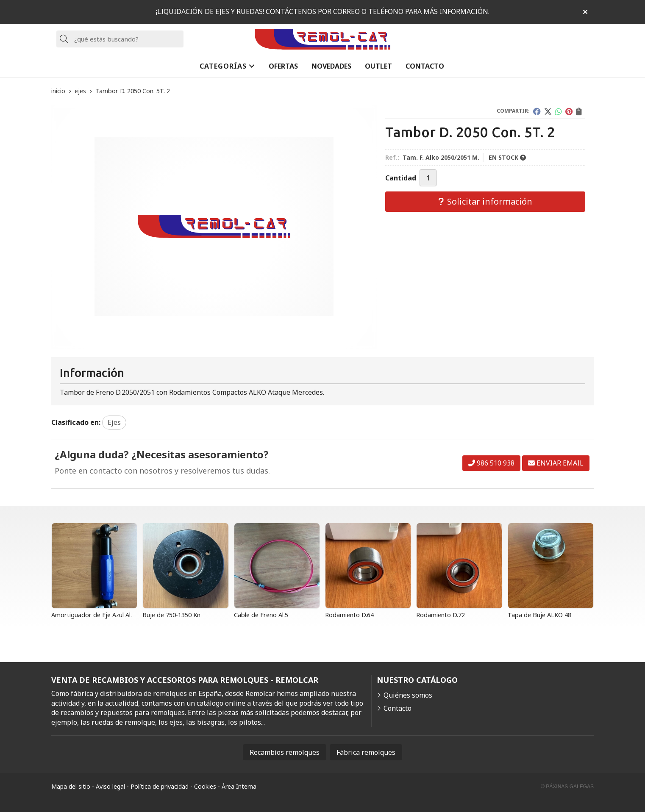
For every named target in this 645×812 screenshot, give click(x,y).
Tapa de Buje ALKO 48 (539, 615)
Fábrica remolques (366, 752)
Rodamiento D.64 (349, 615)
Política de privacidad (160, 786)
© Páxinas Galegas (567, 787)
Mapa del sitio (71, 786)
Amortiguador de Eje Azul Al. (92, 615)
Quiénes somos (408, 695)
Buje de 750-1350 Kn (171, 615)
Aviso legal (110, 786)
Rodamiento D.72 (441, 615)
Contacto (398, 708)
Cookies (205, 786)
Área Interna (239, 786)
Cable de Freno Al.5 (261, 615)
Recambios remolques (285, 752)
